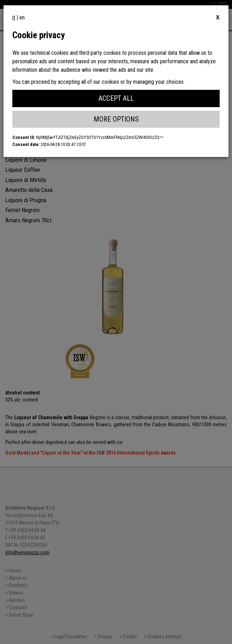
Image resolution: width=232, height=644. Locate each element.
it (14, 17)
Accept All (116, 98)
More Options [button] (116, 119)
